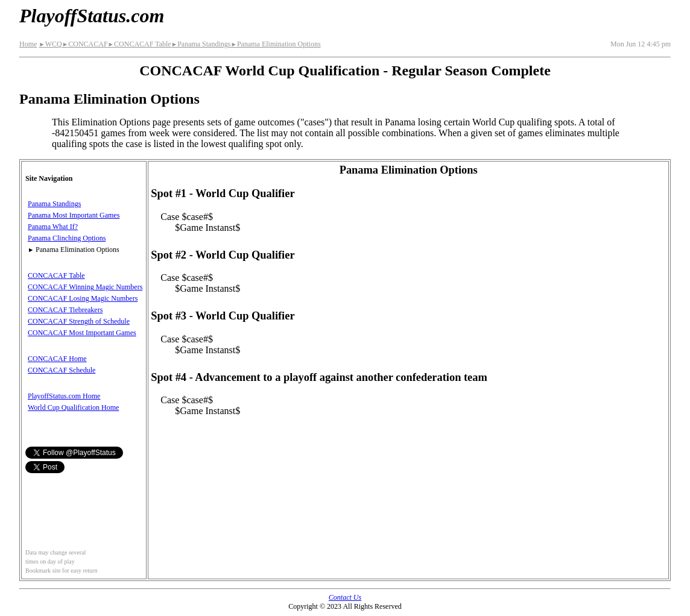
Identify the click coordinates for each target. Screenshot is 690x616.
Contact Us (345, 597)
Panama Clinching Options (67, 238)
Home (28, 44)
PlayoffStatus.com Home (64, 396)
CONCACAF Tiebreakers (65, 310)
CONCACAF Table (140, 44)
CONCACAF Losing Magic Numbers (83, 298)
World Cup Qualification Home (73, 407)
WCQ (50, 44)
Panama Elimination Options (275, 44)
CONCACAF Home (57, 359)
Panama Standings (201, 44)
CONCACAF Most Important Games (82, 333)
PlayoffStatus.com (92, 16)
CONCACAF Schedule (62, 370)
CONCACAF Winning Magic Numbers (85, 287)
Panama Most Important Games (74, 215)
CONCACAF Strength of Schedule (79, 321)
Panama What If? (53, 227)
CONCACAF (85, 44)
